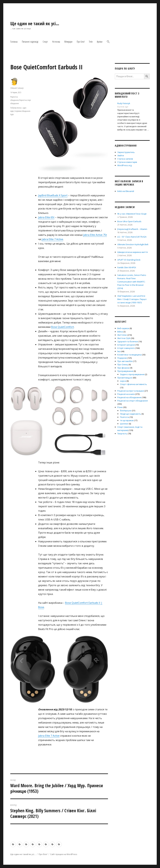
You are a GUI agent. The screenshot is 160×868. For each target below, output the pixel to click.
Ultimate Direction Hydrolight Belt (133, 244)
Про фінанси (123, 368)
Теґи (91, 42)
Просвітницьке (125, 378)
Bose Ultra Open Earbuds (129, 221)
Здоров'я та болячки (128, 341)
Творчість (122, 434)
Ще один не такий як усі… (35, 23)
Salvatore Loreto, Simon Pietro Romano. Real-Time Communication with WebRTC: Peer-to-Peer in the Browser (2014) (132, 282)
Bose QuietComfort (62, 327)
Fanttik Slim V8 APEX (127, 267)
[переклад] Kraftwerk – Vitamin (132, 229)
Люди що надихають (130, 414)
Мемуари (68, 42)
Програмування (125, 371)
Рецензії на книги (126, 394)
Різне (120, 407)
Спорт (45, 42)
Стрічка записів (125, 159)
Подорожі (122, 358)
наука (123, 381)
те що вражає (127, 420)
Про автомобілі (125, 361)
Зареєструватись (126, 152)
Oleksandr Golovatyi (17, 88)
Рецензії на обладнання (129, 397)
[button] (108, 42)
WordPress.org (124, 165)
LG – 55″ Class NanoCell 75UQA (132, 237)
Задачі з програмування (132, 374)
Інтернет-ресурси (126, 345)
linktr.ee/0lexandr (126, 191)
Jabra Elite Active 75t (95, 235)
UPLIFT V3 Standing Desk (129, 260)
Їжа (119, 351)
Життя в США (124, 338)
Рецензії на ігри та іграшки (131, 391)
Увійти (121, 155)
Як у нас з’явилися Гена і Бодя (132, 214)
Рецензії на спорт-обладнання (132, 401)
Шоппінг (124, 424)
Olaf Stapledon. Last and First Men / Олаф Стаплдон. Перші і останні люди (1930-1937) (132, 299)
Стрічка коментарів (127, 162)
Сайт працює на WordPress (64, 854)
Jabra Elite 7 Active (52, 239)
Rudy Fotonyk (124, 103)
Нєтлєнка (56, 42)
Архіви (100, 42)
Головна (14, 42)
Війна (120, 332)
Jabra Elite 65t (46, 217)
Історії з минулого (126, 348)
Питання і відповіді (30, 42)
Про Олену (123, 364)
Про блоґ (81, 42)
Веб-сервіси (123, 328)
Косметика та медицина (129, 355)
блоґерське (126, 411)
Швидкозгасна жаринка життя (132, 252)
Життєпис (122, 335)
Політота (124, 417)
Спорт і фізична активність (133, 384)
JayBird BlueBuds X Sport (53, 195)
